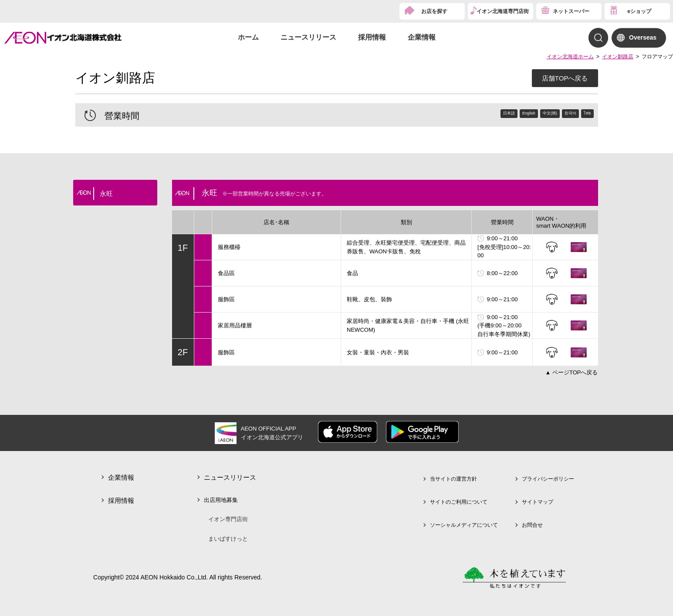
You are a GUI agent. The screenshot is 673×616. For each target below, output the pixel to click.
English (499, 115)
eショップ (639, 11)
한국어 (560, 115)
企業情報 (422, 37)
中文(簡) (530, 115)
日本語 (470, 115)
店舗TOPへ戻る (565, 78)
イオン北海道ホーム (570, 57)
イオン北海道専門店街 (503, 11)
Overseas (643, 37)
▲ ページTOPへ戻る (572, 372)
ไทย (584, 115)
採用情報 (372, 37)
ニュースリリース (308, 37)
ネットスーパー (571, 11)
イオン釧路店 (618, 57)
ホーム (248, 37)
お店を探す (434, 11)
